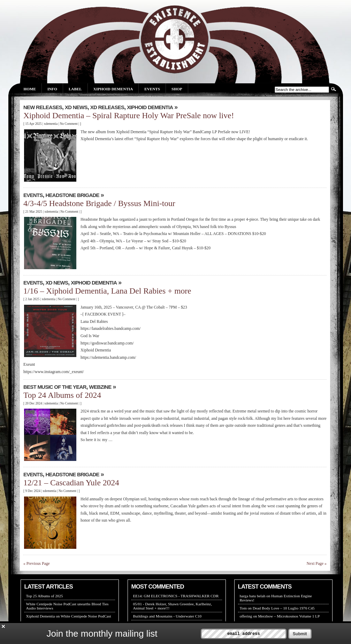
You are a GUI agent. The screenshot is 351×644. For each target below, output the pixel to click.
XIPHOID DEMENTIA (150, 107)
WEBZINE (100, 387)
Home (30, 89)
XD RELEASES (107, 107)
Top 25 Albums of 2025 (45, 596)
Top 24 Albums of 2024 (62, 395)
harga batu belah (253, 596)
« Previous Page (37, 564)
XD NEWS (76, 107)
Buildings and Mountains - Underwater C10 (167, 616)
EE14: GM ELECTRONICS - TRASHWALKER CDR (176, 596)
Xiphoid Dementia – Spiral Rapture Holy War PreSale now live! (129, 115)
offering (246, 616)
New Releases (43, 107)
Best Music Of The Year (55, 387)
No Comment (69, 124)
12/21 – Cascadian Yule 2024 (71, 483)
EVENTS (33, 195)
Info (52, 89)
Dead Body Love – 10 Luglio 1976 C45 (284, 608)
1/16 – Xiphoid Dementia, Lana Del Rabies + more (107, 291)
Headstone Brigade (73, 195)
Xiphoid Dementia (113, 89)
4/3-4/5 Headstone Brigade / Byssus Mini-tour (99, 203)
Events (152, 89)
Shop (177, 89)
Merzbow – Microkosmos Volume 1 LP (289, 616)
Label (75, 89)
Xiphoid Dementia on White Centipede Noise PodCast (69, 616)
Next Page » (317, 564)
